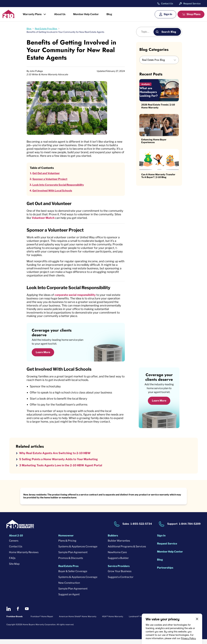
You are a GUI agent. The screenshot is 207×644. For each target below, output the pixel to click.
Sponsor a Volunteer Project (50, 180)
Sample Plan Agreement (73, 557)
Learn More (43, 355)
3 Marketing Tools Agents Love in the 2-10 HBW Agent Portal (62, 470)
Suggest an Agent (69, 599)
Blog (109, 14)
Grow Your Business (120, 576)
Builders (113, 540)
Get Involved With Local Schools (52, 191)
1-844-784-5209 (190, 529)
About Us (60, 14)
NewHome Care (117, 557)
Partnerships (165, 573)
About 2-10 (16, 540)
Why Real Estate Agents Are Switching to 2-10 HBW (56, 458)
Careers (14, 546)
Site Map (14, 569)
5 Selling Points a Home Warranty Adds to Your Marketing (60, 464)
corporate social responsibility (77, 297)
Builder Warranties (119, 546)
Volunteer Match (67, 219)
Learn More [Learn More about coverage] (159, 405)
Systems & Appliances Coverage (78, 551)
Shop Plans (193, 14)
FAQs (12, 563)
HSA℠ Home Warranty (113, 621)
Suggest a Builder (118, 563)
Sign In (168, 14)
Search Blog (169, 32)
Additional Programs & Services (127, 551)
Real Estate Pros (68, 571)
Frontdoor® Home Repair (42, 621)
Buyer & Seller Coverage (73, 576)
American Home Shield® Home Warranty (78, 621)
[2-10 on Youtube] (27, 614)
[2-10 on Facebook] (18, 614)
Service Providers (119, 571)
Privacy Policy (188, 638)
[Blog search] (147, 32)
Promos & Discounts (71, 563)
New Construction (69, 588)
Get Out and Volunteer (46, 174)
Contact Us (167, 4)
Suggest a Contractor (121, 582)
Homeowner (66, 540)
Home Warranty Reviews (24, 557)
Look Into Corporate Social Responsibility (58, 185)
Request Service (192, 3)
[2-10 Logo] (9, 17)
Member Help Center (86, 14)
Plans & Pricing (67, 546)
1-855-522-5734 (141, 529)
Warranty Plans (32, 14)
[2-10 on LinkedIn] (9, 614)
